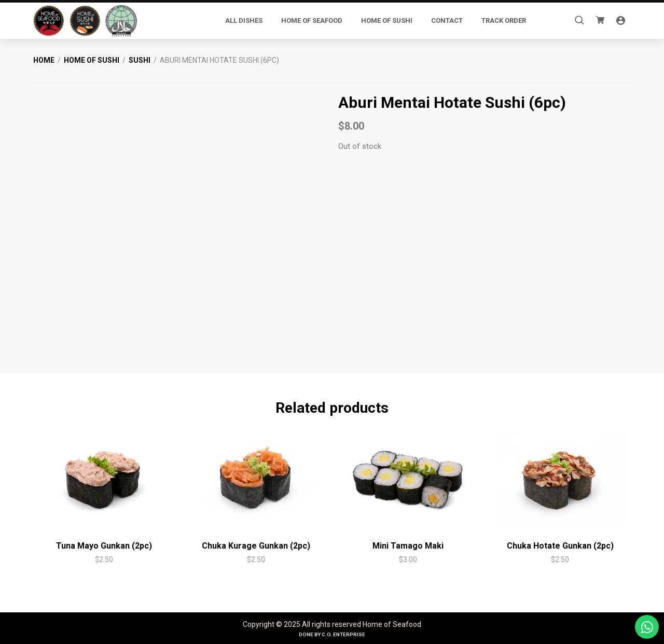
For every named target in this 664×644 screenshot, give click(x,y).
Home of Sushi (92, 60)
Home (44, 60)
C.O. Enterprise (343, 634)
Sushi (140, 60)
